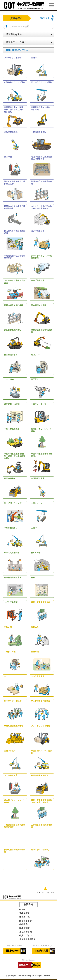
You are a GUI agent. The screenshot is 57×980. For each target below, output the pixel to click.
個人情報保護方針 (28, 939)
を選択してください (17, 50)
